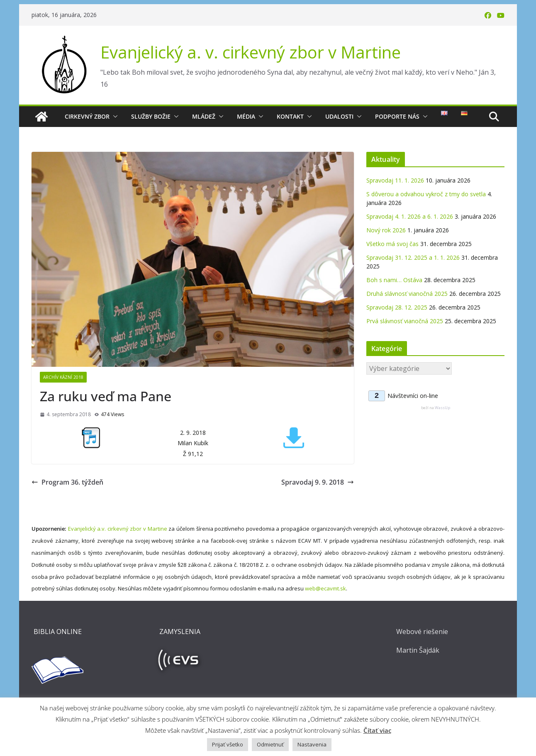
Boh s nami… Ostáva (394, 280)
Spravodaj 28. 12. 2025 (397, 307)
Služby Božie (151, 116)
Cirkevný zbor (87, 116)
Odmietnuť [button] (270, 744)
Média (246, 116)
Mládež (204, 116)
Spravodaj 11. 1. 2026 (395, 180)
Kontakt (290, 116)
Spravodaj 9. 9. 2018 (318, 482)
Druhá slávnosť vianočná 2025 (407, 294)
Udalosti (339, 116)
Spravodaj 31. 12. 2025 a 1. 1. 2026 (413, 257)
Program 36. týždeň (67, 482)
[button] (114, 117)
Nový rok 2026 (386, 230)
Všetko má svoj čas (392, 244)
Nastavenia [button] (312, 744)
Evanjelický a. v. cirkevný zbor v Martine (251, 52)
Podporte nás (397, 116)
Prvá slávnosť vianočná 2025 (405, 321)
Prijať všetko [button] (228, 744)
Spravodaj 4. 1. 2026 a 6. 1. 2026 (410, 216)
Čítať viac (377, 730)
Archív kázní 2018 (63, 377)
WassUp (442, 408)
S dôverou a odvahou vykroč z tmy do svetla (426, 194)
